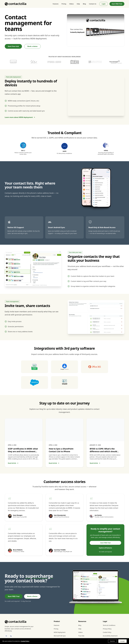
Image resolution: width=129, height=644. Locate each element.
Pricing (64, 4)
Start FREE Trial (117, 4)
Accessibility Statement (110, 636)
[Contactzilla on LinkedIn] (11, 636)
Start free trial (13, 46)
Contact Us (93, 4)
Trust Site (81, 636)
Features (56, 4)
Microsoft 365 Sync (60, 636)
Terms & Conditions (109, 625)
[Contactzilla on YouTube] (6, 636)
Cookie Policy (107, 632)
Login (104, 4)
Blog (84, 4)
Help (78, 4)
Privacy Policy (107, 629)
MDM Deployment (60, 632)
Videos (71, 4)
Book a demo (33, 46)
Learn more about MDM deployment (20, 117)
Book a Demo (32, 596)
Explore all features (105, 548)
